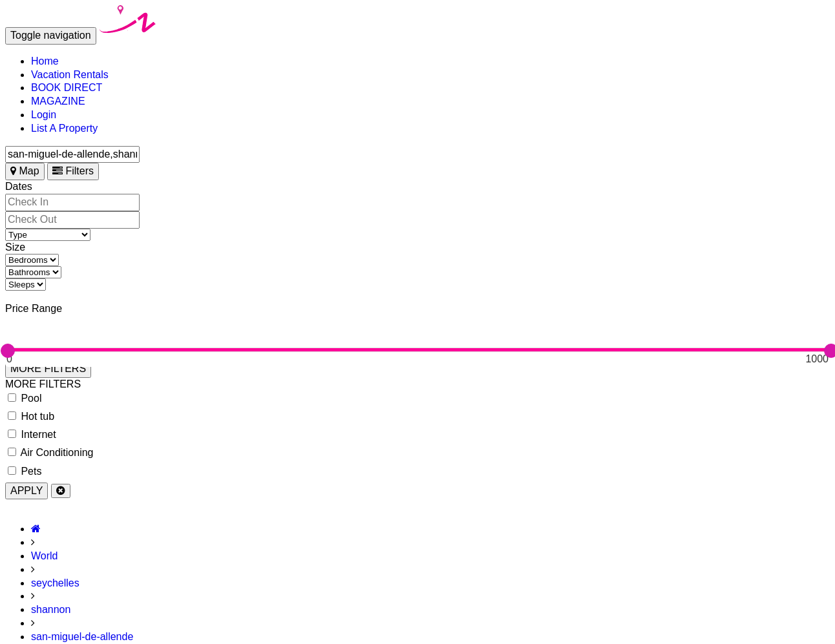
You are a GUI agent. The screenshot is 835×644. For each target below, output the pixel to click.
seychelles (55, 583)
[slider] (8, 351)
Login (44, 115)
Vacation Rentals (70, 75)
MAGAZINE (58, 101)
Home (45, 61)
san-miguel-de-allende (82, 637)
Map (25, 171)
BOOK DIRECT (67, 88)
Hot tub (31, 416)
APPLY (26, 491)
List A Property (64, 128)
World (45, 556)
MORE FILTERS (48, 369)
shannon (51, 609)
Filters (73, 171)
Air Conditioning (51, 452)
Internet (32, 434)
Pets (25, 471)
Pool (25, 398)
